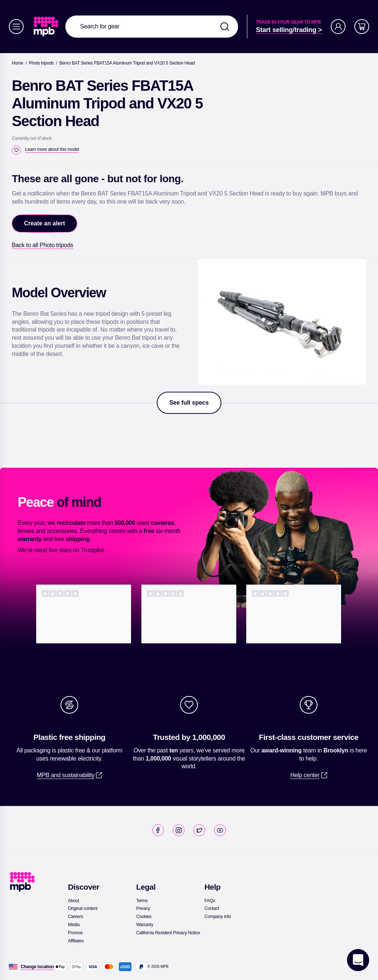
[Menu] (16, 27)
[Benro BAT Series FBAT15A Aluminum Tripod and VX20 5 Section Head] (127, 63)
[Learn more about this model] (52, 149)
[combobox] (152, 27)
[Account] (338, 27)
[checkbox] (16, 150)
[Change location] (37, 967)
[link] (47, 27)
